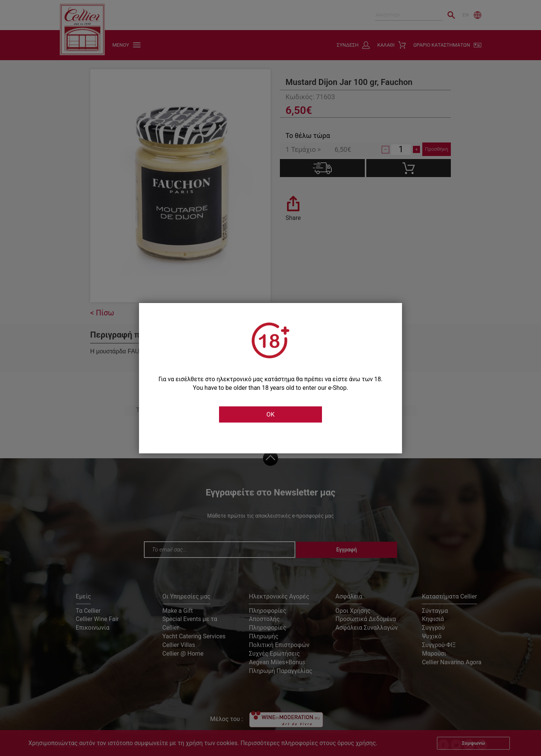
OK (270, 415)
